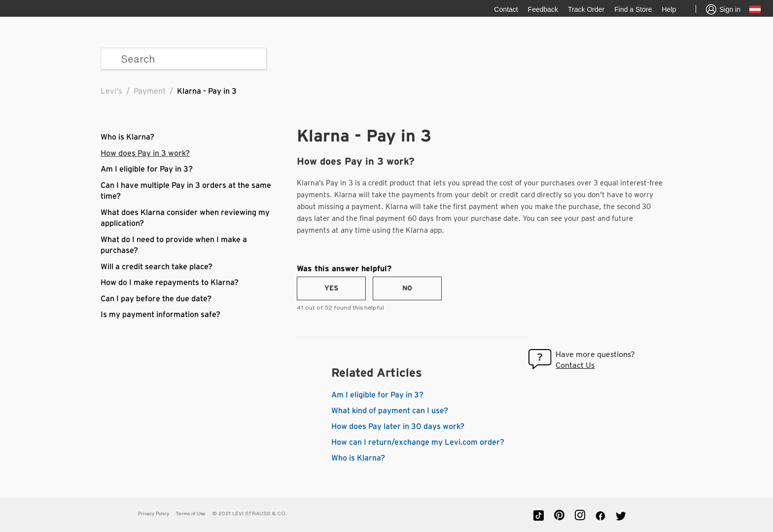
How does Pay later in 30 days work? (398, 426)
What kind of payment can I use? (390, 411)
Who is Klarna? (127, 137)
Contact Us (575, 365)
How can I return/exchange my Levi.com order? (418, 442)
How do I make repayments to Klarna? (170, 283)
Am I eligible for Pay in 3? (147, 169)
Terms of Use (191, 514)
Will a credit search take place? (157, 267)
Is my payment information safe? (160, 315)
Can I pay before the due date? (156, 299)
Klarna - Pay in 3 (207, 91)
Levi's (111, 91)
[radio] (331, 288)
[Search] (184, 59)
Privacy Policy (154, 514)
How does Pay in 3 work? (145, 153)
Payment (150, 91)
